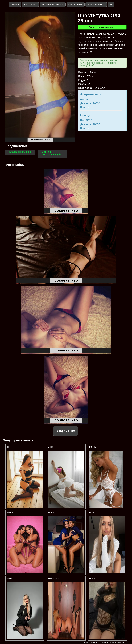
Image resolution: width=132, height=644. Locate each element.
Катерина (92, 513)
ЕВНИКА (50, 447)
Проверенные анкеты (53, 4)
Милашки (10, 513)
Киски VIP (51, 513)
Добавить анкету (96, 4)
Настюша (92, 578)
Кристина (92, 447)
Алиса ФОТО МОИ (53, 578)
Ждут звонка (30, 4)
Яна (8, 447)
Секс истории (75, 4)
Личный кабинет (118, 643)
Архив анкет (95, 643)
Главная (15, 4)
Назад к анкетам (65, 431)
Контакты (106, 643)
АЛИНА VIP (10, 578)
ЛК (111, 4)
